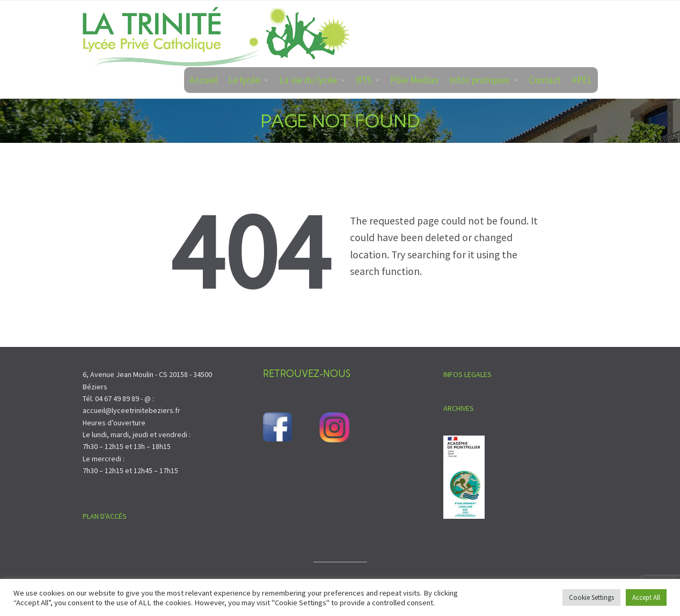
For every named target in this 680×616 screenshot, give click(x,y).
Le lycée (244, 80)
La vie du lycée (308, 80)
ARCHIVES (459, 408)
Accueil (203, 80)
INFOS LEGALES (467, 374)
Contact (545, 80)
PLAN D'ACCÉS (105, 516)
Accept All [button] (646, 597)
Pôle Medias (414, 80)
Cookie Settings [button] (591, 597)
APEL (582, 80)
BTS (364, 80)
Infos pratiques (480, 80)
